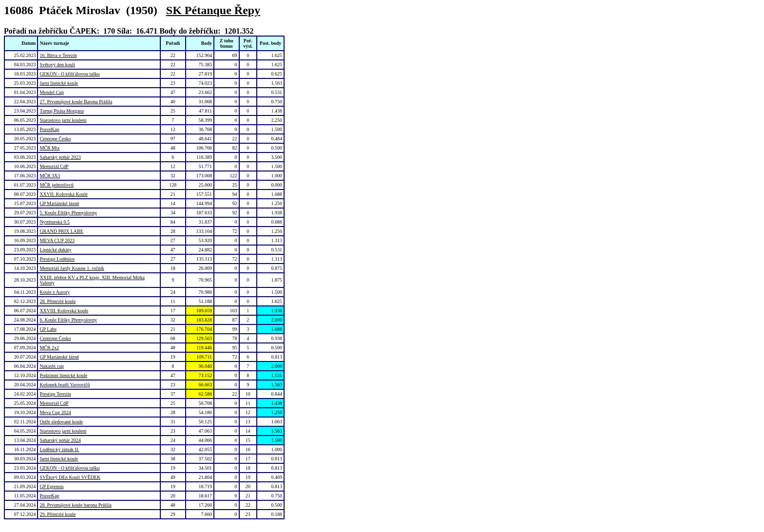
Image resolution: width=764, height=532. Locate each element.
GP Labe (48, 329)
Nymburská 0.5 (55, 222)
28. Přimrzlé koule (57, 301)
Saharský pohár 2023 (60, 157)
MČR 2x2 (49, 348)
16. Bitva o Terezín (58, 55)
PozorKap (49, 129)
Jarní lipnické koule (59, 83)
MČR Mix (49, 148)
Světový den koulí (57, 65)
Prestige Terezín (55, 394)
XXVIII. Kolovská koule (64, 311)
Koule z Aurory (55, 292)
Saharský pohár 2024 (60, 440)
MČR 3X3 (50, 176)
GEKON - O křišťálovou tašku (69, 74)
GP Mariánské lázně (59, 203)
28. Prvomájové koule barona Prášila (75, 505)
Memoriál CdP (54, 166)
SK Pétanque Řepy (213, 10)
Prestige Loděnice (57, 259)
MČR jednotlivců (57, 185)
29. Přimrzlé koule (57, 514)
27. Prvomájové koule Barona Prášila (76, 102)
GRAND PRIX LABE (61, 231)
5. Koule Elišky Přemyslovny (68, 213)
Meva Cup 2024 (55, 412)
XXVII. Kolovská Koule (64, 194)
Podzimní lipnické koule (63, 375)
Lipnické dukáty (55, 250)
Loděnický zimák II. (59, 449)
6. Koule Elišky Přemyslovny (68, 320)
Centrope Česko (55, 139)
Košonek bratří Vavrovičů (65, 385)
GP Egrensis (51, 486)
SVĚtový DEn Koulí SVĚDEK (70, 477)
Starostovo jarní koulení (63, 120)
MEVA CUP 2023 (57, 240)
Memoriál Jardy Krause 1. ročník (72, 268)
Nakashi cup (52, 366)
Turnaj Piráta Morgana (62, 111)
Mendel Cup (52, 92)
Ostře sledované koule (61, 422)
